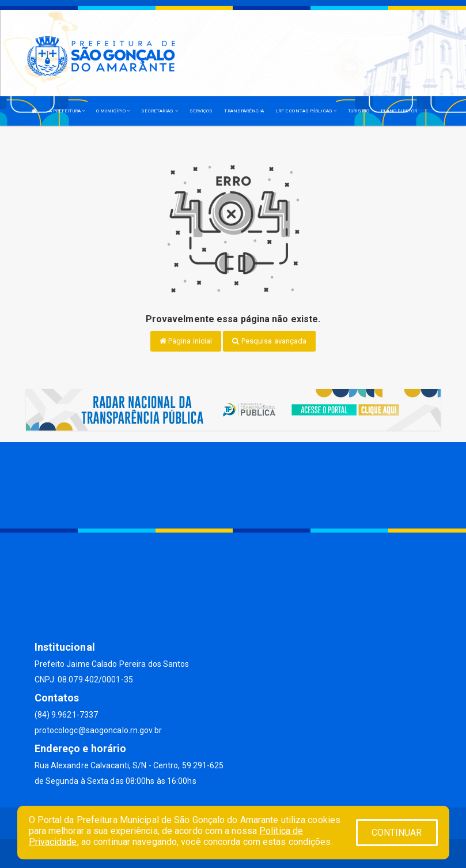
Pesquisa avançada (269, 341)
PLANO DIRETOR (399, 111)
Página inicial (186, 341)
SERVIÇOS (201, 111)
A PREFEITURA (67, 111)
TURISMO (359, 111)
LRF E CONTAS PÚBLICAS (306, 111)
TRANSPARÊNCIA (244, 111)
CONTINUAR (397, 833)
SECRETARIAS (159, 111)
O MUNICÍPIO (113, 111)
